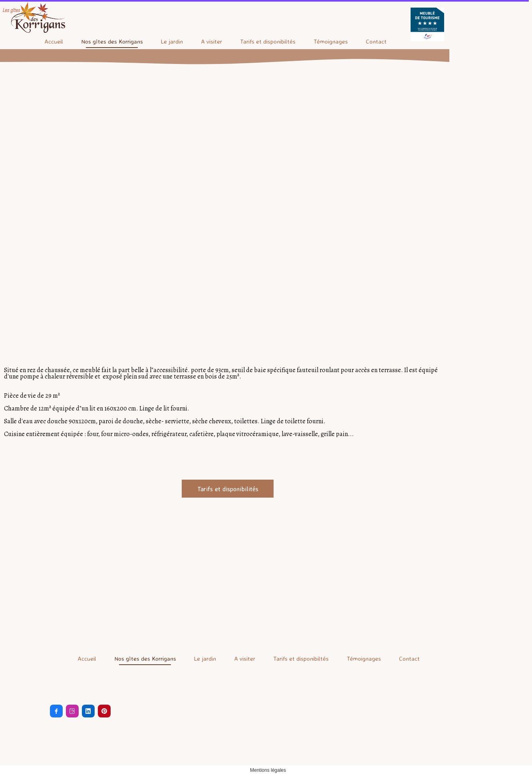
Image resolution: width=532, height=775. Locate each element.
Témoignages (331, 41)
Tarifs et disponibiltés (268, 41)
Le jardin (172, 41)
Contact (376, 41)
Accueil (54, 41)
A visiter (211, 41)
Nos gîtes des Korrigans (112, 41)
